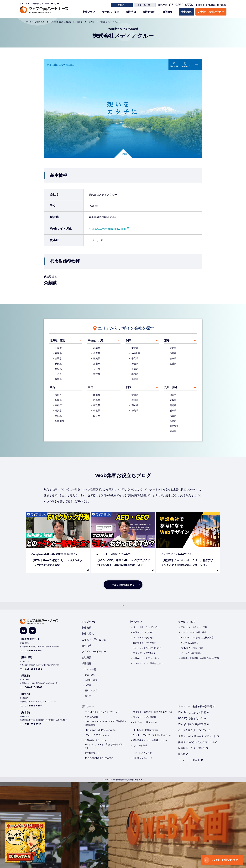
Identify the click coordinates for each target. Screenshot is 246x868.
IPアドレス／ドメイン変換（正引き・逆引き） (105, 746)
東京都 (135, 348)
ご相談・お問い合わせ (211, 12)
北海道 (58, 348)
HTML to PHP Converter (146, 730)
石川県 (97, 369)
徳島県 (135, 410)
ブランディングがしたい (145, 653)
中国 (90, 387)
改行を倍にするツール (95, 740)
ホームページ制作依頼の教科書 (197, 706)
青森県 (58, 353)
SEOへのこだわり (190, 643)
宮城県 (58, 369)
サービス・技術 (111, 12)
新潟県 (97, 358)
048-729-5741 (33, 687)
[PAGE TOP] (123, 606)
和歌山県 (59, 421)
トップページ (89, 622)
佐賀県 (173, 400)
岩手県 (58, 358)
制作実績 (131, 12)
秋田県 (58, 364)
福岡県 (173, 395)
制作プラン (89, 12)
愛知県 (173, 348)
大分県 (173, 416)
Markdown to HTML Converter (101, 730)
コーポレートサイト (191, 760)
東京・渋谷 (90, 675)
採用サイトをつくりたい (145, 643)
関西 (52, 387)
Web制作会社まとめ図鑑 (194, 712)
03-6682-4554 (181, 5)
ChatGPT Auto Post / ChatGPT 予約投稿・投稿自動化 (106, 723)
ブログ (121, 5)
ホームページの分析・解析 (194, 632)
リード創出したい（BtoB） (146, 627)
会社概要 (167, 12)
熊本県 (173, 410)
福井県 (97, 374)
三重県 (173, 364)
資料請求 (186, 12)
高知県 (135, 405)
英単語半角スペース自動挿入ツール (150, 740)
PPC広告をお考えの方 (192, 718)
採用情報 (87, 663)
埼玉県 (135, 364)
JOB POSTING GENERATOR (99, 758)
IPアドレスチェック (142, 753)
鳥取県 (97, 405)
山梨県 (97, 348)
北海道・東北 (58, 340)
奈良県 (58, 416)
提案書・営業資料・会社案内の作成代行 (200, 658)
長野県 (97, 353)
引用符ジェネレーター (144, 758)
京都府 (58, 405)
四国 (129, 387)
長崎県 (173, 405)
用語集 (183, 754)
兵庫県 (58, 400)
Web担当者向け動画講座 (194, 724)
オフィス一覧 (144, 5)
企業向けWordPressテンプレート (199, 736)
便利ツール (88, 706)
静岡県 (173, 353)
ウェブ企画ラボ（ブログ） (194, 730)
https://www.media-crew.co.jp (108, 229)
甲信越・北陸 (96, 340)
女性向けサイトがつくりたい (147, 658)
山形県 (58, 374)
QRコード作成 (140, 745)
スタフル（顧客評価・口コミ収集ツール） (153, 712)
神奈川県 (136, 353)
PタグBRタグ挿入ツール (145, 722)
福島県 (58, 379)
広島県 (97, 400)
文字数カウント (92, 753)
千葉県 (135, 358)
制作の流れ (149, 12)
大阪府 (58, 395)
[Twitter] (32, 631)
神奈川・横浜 (91, 680)
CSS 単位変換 (92, 717)
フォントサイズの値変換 (145, 717)
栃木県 (135, 374)
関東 (129, 340)
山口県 (97, 416)
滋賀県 (58, 410)
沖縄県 (173, 431)
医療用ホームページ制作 (193, 748)
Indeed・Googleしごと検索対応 (197, 637)
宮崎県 (173, 421)
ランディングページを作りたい (148, 648)
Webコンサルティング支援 (194, 627)
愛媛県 (135, 395)
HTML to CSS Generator (97, 735)
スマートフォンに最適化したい (148, 663)
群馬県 (135, 379)
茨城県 (135, 369)
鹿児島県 (174, 426)
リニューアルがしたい (144, 637)
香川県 (135, 400)
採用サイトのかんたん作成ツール (198, 742)
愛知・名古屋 (91, 690)
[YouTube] (24, 631)
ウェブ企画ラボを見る (123, 585)
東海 (167, 340)
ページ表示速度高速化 (192, 653)
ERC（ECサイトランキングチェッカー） (104, 712)
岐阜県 (173, 358)
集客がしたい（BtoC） (144, 632)
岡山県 (97, 395)
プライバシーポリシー (94, 651)
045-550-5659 (33, 669)
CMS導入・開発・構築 (192, 648)
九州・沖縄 (171, 387)
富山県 (97, 364)
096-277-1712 (33, 724)
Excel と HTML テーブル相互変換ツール (152, 735)
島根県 (97, 410)
